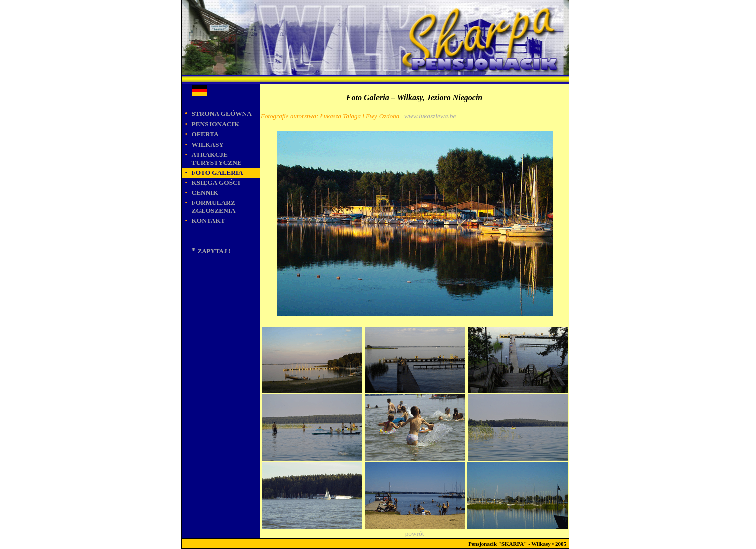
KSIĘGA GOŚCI (216, 182)
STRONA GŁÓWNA (222, 114)
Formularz (214, 207)
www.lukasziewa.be (430, 116)
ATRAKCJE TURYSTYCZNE (217, 158)
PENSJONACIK (216, 124)
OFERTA (205, 134)
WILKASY (208, 144)
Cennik (205, 192)
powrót (415, 534)
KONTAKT (209, 221)
